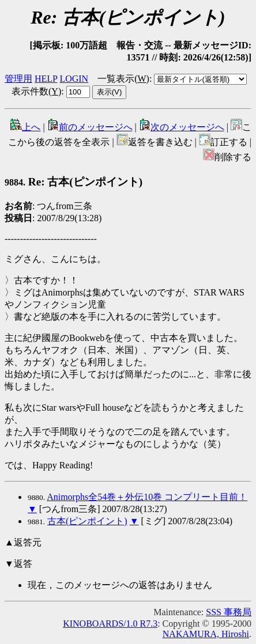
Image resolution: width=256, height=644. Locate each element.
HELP (46, 79)
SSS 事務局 (229, 612)
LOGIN (74, 79)
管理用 (18, 79)
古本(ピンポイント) (87, 521)
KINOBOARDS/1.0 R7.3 (110, 624)
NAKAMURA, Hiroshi (206, 634)
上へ (25, 127)
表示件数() (36, 91)
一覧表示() (123, 79)
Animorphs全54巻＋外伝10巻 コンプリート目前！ (147, 497)
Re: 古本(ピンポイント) (74, 182)
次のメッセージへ (182, 127)
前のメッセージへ (90, 127)
